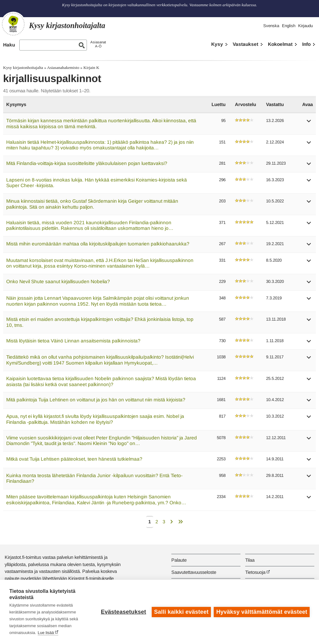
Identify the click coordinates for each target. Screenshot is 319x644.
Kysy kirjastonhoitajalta (23, 68)
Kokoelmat (280, 44)
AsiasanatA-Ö (98, 44)
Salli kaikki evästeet (181, 612)
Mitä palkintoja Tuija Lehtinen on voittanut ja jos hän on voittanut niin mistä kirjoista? (96, 400)
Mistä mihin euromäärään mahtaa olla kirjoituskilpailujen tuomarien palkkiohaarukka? (98, 244)
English (289, 26)
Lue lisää (46, 633)
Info (306, 44)
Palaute (179, 560)
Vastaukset (245, 44)
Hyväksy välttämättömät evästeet (262, 612)
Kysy (217, 44)
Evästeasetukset (123, 612)
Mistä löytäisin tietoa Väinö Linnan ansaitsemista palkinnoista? (73, 341)
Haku (9, 45)
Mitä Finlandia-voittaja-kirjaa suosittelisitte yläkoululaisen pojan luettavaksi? (87, 163)
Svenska (271, 26)
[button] (309, 123)
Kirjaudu (305, 26)
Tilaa (250, 560)
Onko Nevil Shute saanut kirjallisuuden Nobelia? (58, 281)
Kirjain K (91, 68)
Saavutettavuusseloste (194, 572)
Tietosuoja (255, 572)
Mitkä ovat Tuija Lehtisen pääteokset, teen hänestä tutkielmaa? (74, 459)
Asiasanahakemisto (63, 68)
